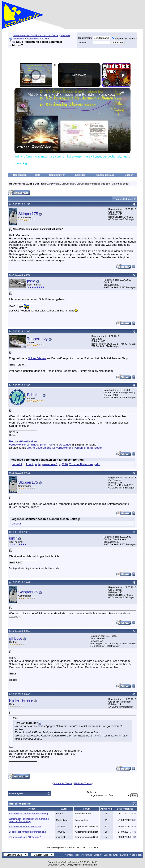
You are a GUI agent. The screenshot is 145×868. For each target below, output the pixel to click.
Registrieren (20, 175)
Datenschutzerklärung (116, 855)
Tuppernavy (37, 339)
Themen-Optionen (123, 199)
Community (57, 175)
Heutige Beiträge (105, 175)
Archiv (98, 855)
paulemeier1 (50, 464)
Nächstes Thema (83, 783)
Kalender (80, 175)
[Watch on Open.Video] (34, 147)
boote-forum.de (84, 855)
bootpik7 (17, 464)
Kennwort (82, 43)
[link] (21, 95)
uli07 (13, 538)
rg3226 (63, 464)
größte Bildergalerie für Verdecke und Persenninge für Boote (64, 448)
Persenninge (30, 445)
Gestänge (65, 445)
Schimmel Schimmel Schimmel (25, 827)
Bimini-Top (46, 445)
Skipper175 (28, 214)
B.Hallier (35, 395)
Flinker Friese (21, 700)
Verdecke (15, 445)
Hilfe (38, 175)
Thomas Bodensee (81, 464)
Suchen (129, 175)
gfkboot (29, 464)
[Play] (123, 75)
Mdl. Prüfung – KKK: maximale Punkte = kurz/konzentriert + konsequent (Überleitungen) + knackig (72, 94)
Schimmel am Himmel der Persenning (28, 814)
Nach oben (136, 855)
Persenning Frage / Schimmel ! (25, 837)
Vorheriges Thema (63, 783)
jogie (31, 281)
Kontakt (69, 855)
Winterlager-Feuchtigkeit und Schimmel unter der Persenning (29, 820)
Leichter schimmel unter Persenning (27, 832)
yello (97, 464)
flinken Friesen (37, 358)
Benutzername (85, 38)
